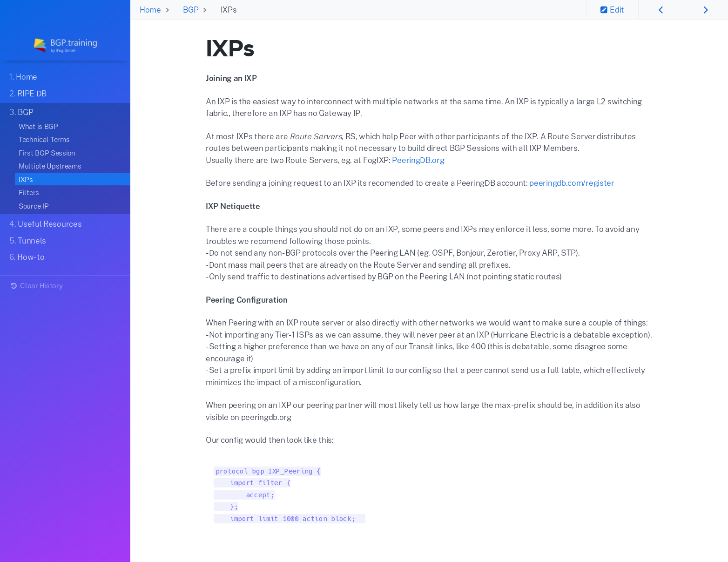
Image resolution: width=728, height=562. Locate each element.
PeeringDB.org (418, 160)
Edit (612, 10)
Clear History (36, 285)
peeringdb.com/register (572, 183)
